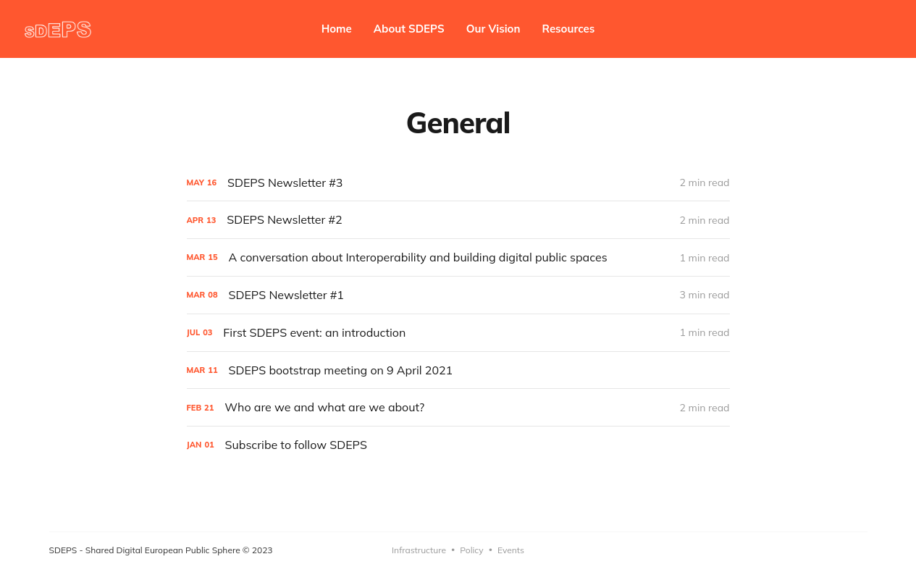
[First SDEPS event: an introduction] (458, 333)
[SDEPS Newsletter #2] (458, 220)
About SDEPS (409, 29)
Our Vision (493, 29)
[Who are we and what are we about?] (458, 407)
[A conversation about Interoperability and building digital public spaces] (458, 257)
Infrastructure (419, 550)
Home (337, 29)
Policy (471, 550)
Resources (569, 29)
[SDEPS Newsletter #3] (458, 183)
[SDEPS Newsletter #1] (458, 295)
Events (511, 550)
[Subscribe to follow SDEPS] (458, 445)
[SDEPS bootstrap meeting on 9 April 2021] (458, 370)
